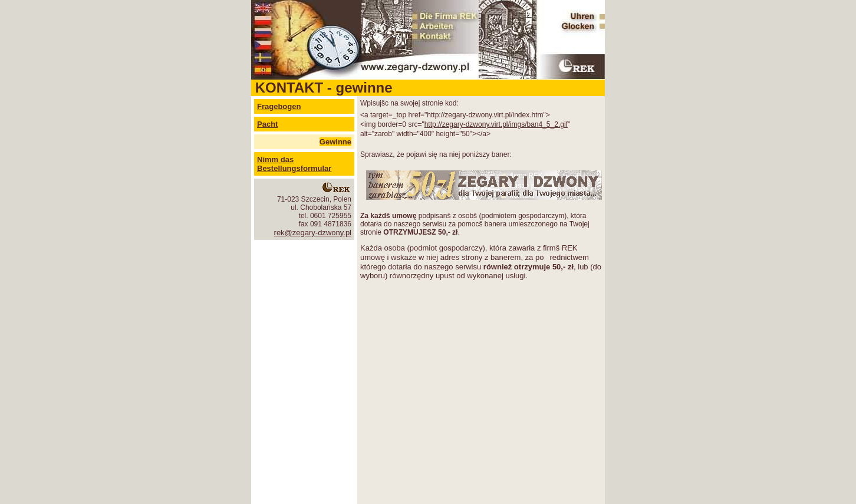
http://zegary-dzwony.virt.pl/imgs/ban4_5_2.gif (496, 124)
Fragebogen (279, 106)
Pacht (267, 124)
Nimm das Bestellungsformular (294, 164)
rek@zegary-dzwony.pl (313, 233)
